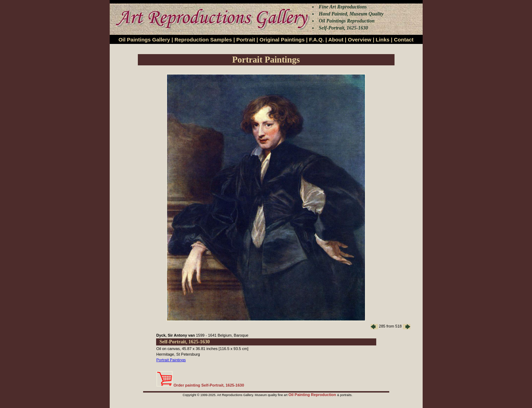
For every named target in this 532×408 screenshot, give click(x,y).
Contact (404, 40)
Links (383, 40)
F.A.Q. (317, 40)
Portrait (246, 40)
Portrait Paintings (171, 360)
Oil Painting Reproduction (313, 395)
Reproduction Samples (203, 40)
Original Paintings (282, 40)
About (336, 40)
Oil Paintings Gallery (144, 40)
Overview (360, 40)
